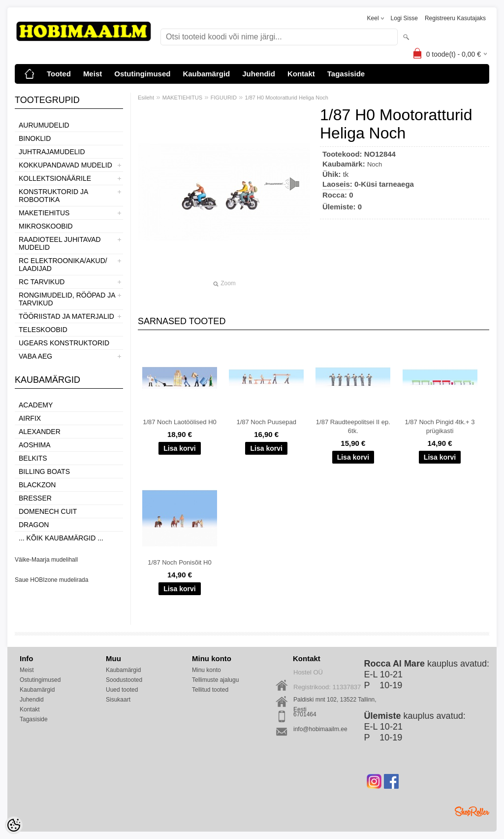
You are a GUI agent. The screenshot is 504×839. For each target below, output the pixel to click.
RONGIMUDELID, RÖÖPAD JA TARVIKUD (67, 299)
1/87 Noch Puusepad (266, 422)
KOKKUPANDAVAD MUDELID (65, 165)
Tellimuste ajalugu (215, 680)
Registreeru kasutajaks (455, 18)
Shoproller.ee (472, 811)
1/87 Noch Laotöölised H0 (180, 422)
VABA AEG (35, 356)
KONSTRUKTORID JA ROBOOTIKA (53, 196)
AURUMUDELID (44, 125)
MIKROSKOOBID (46, 226)
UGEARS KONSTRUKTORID (64, 343)
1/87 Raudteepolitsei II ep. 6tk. (353, 426)
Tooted (59, 74)
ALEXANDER (40, 432)
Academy (36, 405)
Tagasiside (346, 74)
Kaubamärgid (206, 74)
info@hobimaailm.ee (320, 729)
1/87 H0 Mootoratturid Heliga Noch (287, 98)
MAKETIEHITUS (44, 213)
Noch (375, 164)
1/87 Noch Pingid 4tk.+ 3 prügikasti (440, 426)
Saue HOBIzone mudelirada (51, 580)
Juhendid (259, 74)
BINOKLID (35, 138)
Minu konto (206, 670)
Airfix (30, 418)
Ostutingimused (142, 74)
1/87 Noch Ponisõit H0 (179, 562)
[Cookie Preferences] (14, 825)
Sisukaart (118, 700)
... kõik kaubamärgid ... (61, 538)
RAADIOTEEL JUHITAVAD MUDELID (60, 243)
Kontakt (301, 74)
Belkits (33, 458)
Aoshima (35, 445)
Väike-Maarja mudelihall (46, 560)
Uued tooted (122, 690)
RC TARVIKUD (42, 282)
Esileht (146, 98)
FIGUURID (224, 98)
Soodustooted (124, 680)
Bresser (35, 498)
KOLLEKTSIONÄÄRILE (55, 178)
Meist (93, 74)
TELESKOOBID (43, 330)
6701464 (305, 714)
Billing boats (44, 471)
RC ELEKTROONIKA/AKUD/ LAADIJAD (63, 265)
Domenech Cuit (48, 511)
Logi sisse (404, 18)
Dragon (34, 525)
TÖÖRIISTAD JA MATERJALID (66, 316)
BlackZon (37, 485)
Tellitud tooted (210, 690)
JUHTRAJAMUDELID (52, 152)
